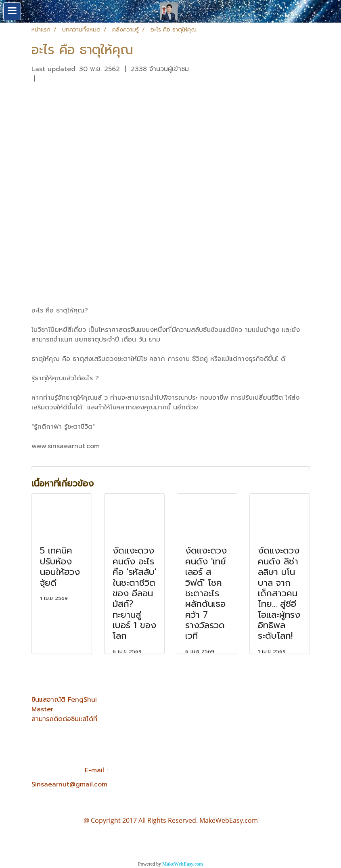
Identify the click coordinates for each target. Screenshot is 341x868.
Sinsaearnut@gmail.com (69, 784)
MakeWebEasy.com (183, 864)
